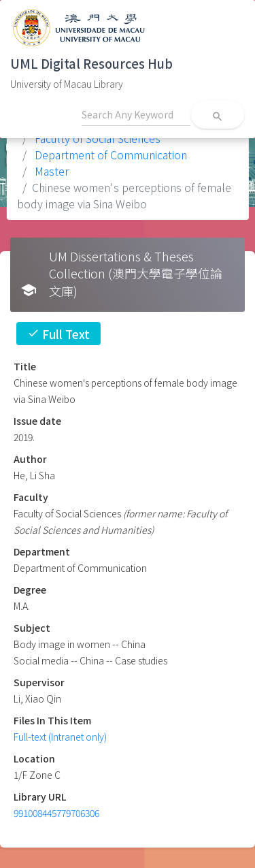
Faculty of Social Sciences (96, 138)
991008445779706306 (56, 813)
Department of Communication (109, 155)
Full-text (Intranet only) (60, 737)
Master (50, 171)
